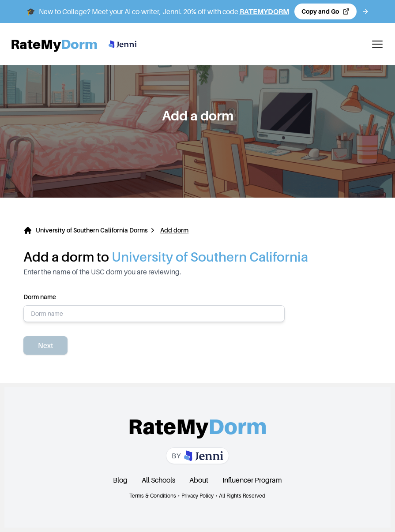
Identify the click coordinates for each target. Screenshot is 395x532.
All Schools (158, 480)
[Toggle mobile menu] (377, 44)
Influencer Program (252, 480)
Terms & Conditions (153, 496)
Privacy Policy (197, 496)
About (199, 480)
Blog (120, 480)
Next (45, 345)
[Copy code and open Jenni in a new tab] (325, 11)
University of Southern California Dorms (92, 230)
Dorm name (154, 307)
